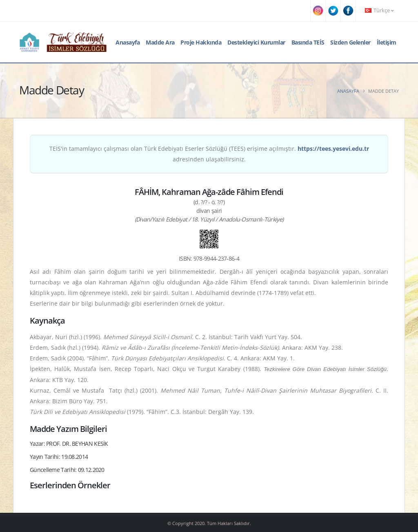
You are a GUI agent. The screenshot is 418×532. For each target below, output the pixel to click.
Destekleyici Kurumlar (256, 42)
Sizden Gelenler (350, 42)
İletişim (387, 42)
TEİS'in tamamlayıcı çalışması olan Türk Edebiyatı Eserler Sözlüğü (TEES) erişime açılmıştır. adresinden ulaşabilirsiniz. (209, 154)
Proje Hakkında (201, 42)
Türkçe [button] (379, 10)
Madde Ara (160, 42)
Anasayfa (128, 42)
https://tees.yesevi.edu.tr (333, 149)
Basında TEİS (308, 42)
